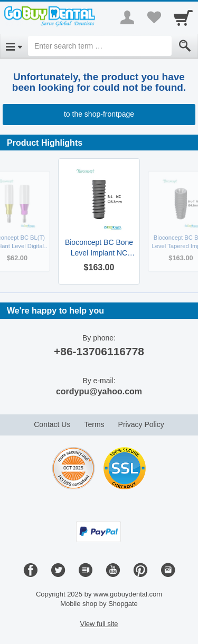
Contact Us (52, 424)
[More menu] (127, 17)
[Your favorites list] (154, 17)
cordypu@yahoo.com (99, 391)
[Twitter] (58, 571)
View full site (99, 624)
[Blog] (86, 571)
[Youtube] (113, 571)
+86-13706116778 (99, 351)
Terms (94, 424)
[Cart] (183, 17)
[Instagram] (168, 571)
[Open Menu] (14, 46)
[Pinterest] (140, 571)
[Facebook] (31, 571)
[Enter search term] (100, 46)
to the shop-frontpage (99, 114)
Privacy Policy (141, 424)
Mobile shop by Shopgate (99, 604)
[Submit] (185, 46)
